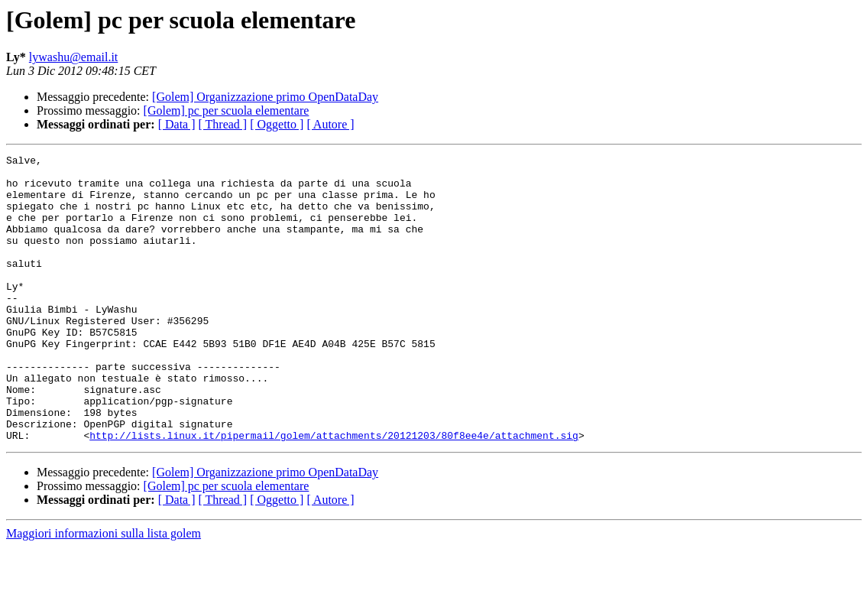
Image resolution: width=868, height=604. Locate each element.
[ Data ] (177, 124)
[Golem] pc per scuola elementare (227, 110)
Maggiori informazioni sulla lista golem (104, 591)
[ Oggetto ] (277, 124)
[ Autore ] (330, 124)
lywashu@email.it (74, 57)
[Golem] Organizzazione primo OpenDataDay (265, 97)
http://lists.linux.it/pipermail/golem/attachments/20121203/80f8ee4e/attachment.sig (334, 492)
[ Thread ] (223, 124)
